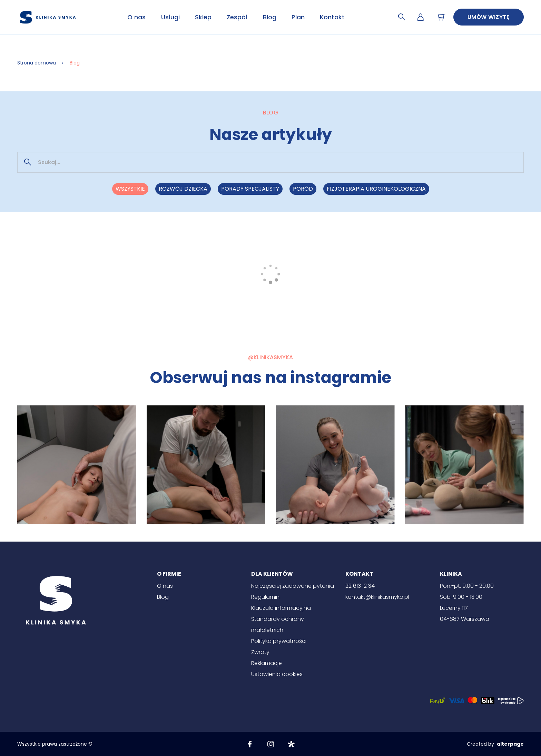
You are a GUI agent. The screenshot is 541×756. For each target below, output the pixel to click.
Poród (303, 189)
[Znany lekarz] (291, 744)
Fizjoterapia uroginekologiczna (376, 189)
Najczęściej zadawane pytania (293, 586)
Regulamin (265, 597)
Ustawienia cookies (277, 674)
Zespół (237, 17)
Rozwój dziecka (183, 189)
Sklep (203, 17)
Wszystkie (130, 189)
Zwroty (260, 652)
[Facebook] (250, 744)
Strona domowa (37, 63)
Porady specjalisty (250, 189)
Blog (270, 17)
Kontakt (332, 17)
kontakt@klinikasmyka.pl (377, 597)
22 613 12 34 (360, 586)
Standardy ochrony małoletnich (278, 624)
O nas (136, 17)
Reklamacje (267, 663)
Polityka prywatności (279, 641)
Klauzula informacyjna (281, 608)
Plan (298, 17)
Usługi (170, 17)
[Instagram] (270, 744)
